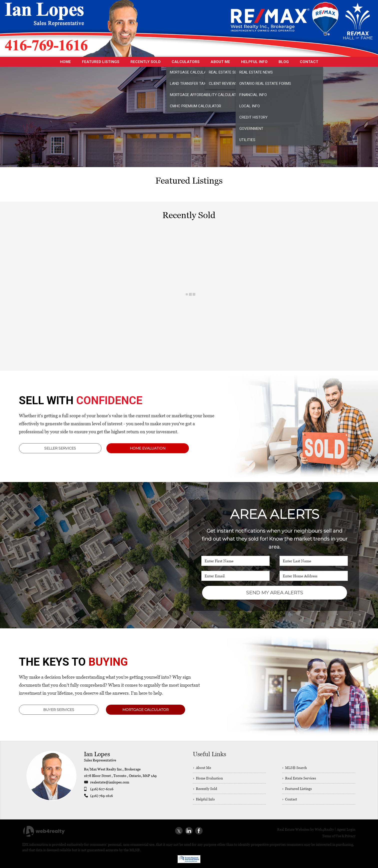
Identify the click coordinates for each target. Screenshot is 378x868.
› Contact (290, 799)
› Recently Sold (205, 789)
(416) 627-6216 (102, 789)
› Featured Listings (297, 789)
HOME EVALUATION (148, 448)
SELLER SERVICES (60, 448)
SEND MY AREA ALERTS (275, 593)
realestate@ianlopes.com (110, 782)
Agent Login (346, 829)
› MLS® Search (294, 768)
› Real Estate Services (299, 778)
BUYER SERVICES (59, 710)
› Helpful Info (204, 799)
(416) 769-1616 (102, 796)
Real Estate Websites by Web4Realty (306, 829)
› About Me (202, 768)
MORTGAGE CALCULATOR (146, 710)
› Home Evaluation (208, 778)
